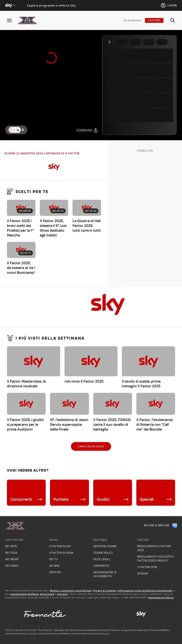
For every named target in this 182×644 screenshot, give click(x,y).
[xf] (30, 20)
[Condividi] (87, 130)
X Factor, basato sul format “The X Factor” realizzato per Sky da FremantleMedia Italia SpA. (57, 630)
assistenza (47, 594)
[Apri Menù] (12, 21)
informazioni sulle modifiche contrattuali (145, 591)
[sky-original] (141, 614)
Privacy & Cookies (105, 591)
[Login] (169, 5)
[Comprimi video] (110, 42)
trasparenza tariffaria (24, 594)
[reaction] (18, 130)
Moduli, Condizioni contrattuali (71, 591)
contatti (62, 594)
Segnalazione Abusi (161, 598)
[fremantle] (45, 614)
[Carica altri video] (91, 446)
